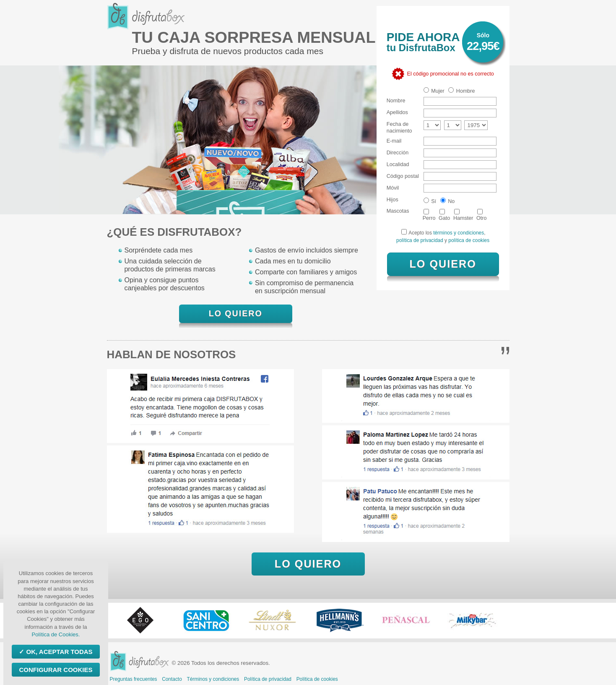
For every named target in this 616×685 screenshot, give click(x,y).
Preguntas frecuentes (134, 679)
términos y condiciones (459, 233)
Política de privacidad (268, 679)
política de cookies (469, 240)
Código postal (403, 176)
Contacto (172, 679)
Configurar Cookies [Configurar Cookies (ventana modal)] (56, 670)
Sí (430, 201)
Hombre (461, 91)
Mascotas (398, 211)
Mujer (434, 91)
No (448, 201)
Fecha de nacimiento (399, 127)
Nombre (396, 101)
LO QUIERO (236, 313)
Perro (429, 215)
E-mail (394, 141)
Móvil (393, 188)
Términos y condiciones (213, 679)
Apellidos (397, 112)
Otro (482, 215)
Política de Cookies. (56, 634)
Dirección (398, 153)
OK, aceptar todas (58, 652)
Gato (444, 215)
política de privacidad (420, 240)
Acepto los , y (443, 236)
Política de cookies (317, 679)
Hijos (392, 200)
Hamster (463, 215)
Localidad (398, 164)
